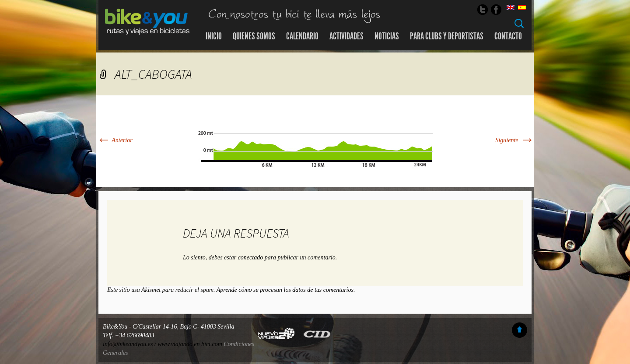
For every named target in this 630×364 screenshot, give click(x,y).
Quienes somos (254, 36)
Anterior (114, 140)
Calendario (302, 36)
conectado (251, 257)
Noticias (387, 36)
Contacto (508, 36)
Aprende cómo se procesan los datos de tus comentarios (285, 290)
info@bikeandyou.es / (130, 344)
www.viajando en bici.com (190, 344)
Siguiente (514, 140)
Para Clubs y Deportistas (447, 36)
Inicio (214, 36)
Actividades (346, 36)
